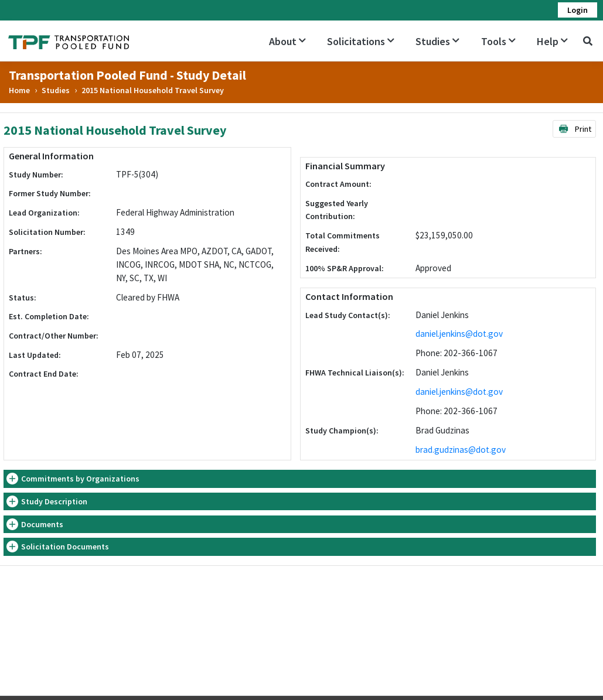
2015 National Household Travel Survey (153, 90)
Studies (437, 41)
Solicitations (361, 41)
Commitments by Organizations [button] (80, 479)
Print (575, 129)
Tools (498, 41)
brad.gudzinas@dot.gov (461, 450)
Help (552, 41)
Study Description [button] (54, 501)
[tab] (300, 479)
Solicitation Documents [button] (65, 547)
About (287, 41)
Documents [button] (42, 524)
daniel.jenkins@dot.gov (459, 334)
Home (19, 90)
